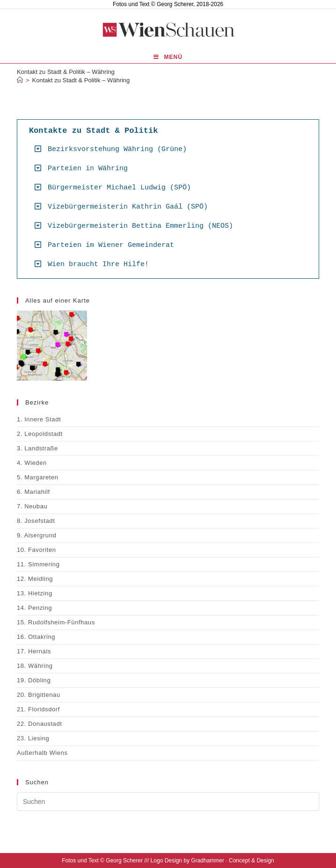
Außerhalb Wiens (42, 753)
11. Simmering (38, 564)
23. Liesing (33, 738)
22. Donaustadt (40, 724)
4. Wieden (32, 463)
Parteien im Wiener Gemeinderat (111, 245)
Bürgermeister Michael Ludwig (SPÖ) (119, 188)
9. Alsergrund (37, 535)
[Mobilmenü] (168, 57)
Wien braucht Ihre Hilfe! (98, 264)
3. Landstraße (37, 448)
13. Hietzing (35, 593)
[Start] (20, 80)
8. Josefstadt (36, 521)
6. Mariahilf (33, 492)
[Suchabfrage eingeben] (168, 802)
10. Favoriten (37, 550)
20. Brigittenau (39, 695)
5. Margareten (38, 477)
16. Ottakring (36, 637)
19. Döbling (34, 680)
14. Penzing (34, 608)
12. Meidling (35, 579)
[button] (172, 149)
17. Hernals (34, 651)
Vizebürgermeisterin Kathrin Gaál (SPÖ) (128, 207)
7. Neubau (32, 506)
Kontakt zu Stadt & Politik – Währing (81, 80)
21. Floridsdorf (38, 709)
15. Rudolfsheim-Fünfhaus (56, 622)
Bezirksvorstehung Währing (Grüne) (117, 149)
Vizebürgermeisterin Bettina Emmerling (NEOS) (140, 226)
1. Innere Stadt (39, 419)
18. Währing (35, 666)
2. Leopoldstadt (40, 434)
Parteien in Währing (88, 169)
